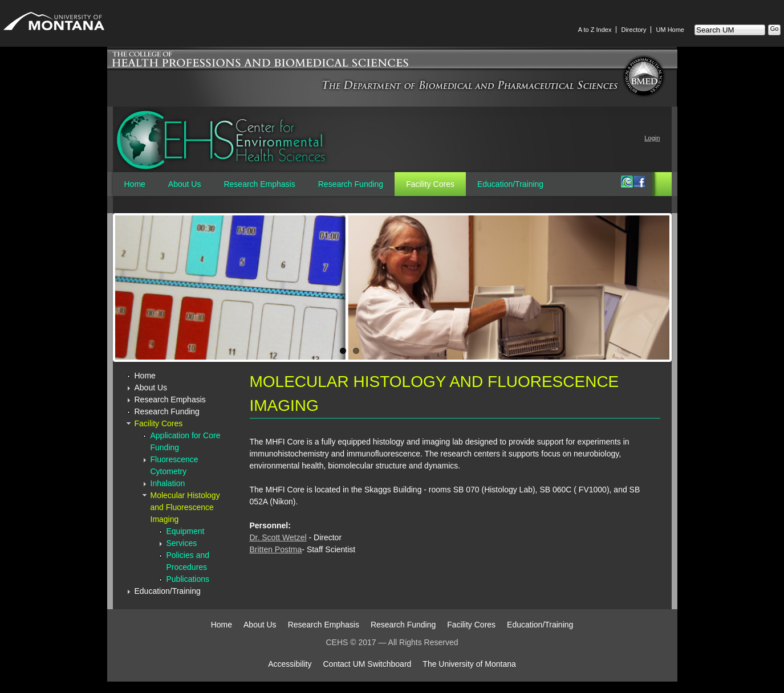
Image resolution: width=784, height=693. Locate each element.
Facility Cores (430, 184)
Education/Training (510, 184)
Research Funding (351, 184)
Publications (188, 579)
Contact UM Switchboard (367, 664)
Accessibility (290, 664)
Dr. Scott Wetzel (278, 537)
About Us (185, 184)
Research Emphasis (259, 184)
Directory (633, 30)
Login (652, 138)
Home (135, 184)
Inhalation (168, 483)
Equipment (186, 531)
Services (182, 543)
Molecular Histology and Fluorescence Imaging (185, 507)
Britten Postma (276, 549)
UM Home (670, 30)
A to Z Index (595, 30)
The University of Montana (469, 664)
